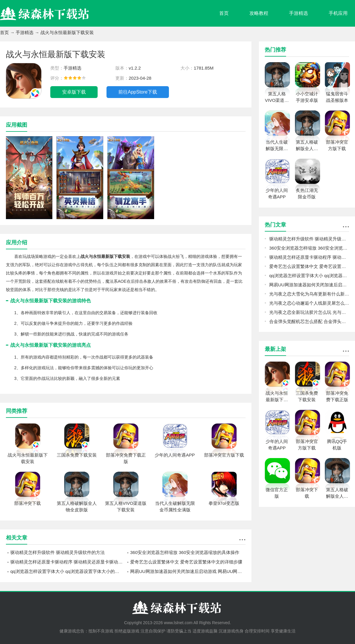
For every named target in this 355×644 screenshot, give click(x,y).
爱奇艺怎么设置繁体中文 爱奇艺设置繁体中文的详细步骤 (186, 562)
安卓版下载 (74, 92)
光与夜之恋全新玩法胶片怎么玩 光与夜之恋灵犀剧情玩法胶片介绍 (309, 312)
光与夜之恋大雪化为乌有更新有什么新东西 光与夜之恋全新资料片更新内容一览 (309, 294)
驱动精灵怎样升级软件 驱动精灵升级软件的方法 (58, 552)
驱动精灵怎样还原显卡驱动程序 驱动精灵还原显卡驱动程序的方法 (68, 562)
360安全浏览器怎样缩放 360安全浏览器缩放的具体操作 (185, 552)
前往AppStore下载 (138, 92)
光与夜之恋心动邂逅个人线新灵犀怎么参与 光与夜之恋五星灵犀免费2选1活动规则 (309, 303)
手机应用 (338, 13)
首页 (224, 13)
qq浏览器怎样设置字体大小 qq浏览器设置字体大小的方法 (67, 571)
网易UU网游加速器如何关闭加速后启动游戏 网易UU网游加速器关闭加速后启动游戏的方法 (188, 571)
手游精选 (298, 13)
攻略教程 (259, 13)
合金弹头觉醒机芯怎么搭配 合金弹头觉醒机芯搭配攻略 (309, 321)
